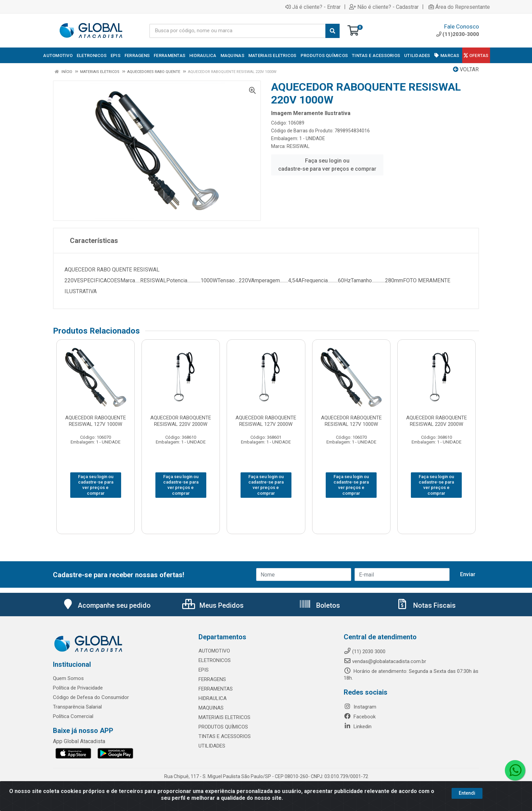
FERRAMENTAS (216, 689)
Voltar (466, 69)
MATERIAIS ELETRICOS (224, 717)
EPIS (204, 670)
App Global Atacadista (79, 741)
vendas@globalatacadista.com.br (385, 661)
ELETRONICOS (215, 660)
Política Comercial (73, 716)
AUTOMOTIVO (214, 651)
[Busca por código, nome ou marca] (237, 31)
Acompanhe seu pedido (106, 605)
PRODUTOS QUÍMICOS (223, 727)
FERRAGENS (212, 679)
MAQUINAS (211, 708)
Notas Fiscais (426, 605)
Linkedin (358, 727)
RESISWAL (298, 146)
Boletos (319, 605)
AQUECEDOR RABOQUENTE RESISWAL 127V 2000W (266, 421)
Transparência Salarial (77, 707)
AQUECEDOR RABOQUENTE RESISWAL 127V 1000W (96, 421)
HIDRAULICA (213, 698)
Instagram (360, 707)
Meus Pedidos (213, 605)
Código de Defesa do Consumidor (91, 697)
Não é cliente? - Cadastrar (384, 7)
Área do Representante (459, 7)
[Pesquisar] (332, 31)
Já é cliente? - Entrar (313, 7)
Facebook (360, 717)
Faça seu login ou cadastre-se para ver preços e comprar (327, 165)
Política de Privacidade (78, 688)
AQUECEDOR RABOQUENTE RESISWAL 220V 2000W (181, 421)
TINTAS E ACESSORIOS (225, 736)
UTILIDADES (212, 746)
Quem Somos (68, 678)
